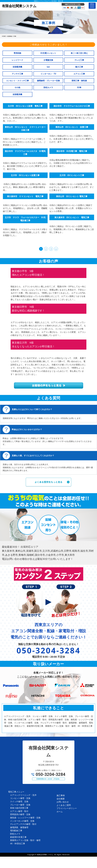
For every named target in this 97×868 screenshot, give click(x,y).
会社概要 (61, 799)
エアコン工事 (79, 74)
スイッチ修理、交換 (19, 801)
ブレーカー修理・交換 (20, 805)
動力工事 (79, 67)
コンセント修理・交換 (20, 798)
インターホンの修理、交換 (22, 821)
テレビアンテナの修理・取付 (23, 824)
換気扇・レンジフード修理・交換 (25, 818)
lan (48, 67)
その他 (17, 87)
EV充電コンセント (48, 53)
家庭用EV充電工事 (18, 837)
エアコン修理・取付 (19, 811)
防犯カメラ (48, 87)
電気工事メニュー (16, 792)
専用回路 (17, 53)
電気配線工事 (16, 831)
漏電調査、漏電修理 (19, 827)
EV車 (79, 87)
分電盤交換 (48, 60)
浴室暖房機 (17, 67)
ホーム (60, 812)
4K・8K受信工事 (18, 844)
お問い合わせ (63, 802)
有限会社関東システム (45, 855)
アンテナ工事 (17, 74)
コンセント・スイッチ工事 (17, 81)
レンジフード (17, 60)
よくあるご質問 (64, 805)
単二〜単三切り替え (79, 53)
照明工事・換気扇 (79, 81)
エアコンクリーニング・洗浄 (23, 795)
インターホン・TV (48, 74)
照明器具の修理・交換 (20, 814)
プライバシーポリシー (67, 808)
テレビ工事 (79, 60)
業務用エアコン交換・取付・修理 (25, 840)
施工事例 (61, 795)
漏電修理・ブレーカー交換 (48, 81)
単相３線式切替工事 (19, 808)
